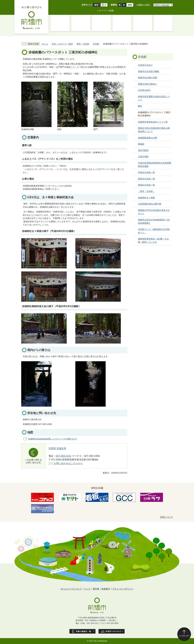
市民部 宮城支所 (57, 448)
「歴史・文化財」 (146, 191)
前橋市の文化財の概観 (149, 71)
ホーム (45, 44)
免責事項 (106, 589)
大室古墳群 (143, 157)
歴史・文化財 (83, 44)
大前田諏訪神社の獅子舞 (150, 204)
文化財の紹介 (144, 90)
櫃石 (140, 106)
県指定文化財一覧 (146, 179)
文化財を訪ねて (145, 65)
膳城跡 (141, 144)
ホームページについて (71, 589)
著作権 (96, 589)
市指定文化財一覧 (146, 172)
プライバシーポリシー (123, 589)
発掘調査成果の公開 (147, 138)
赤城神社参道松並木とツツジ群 (153, 122)
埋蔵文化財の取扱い (147, 84)
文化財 (96, 44)
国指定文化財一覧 (146, 185)
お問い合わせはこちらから (68, 463)
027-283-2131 (64, 456)
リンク (87, 589)
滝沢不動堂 (143, 150)
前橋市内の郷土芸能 (147, 78)
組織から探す (144, 5)
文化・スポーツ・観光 (62, 44)
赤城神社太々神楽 (146, 198)
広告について (166, 517)
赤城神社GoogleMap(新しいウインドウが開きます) (52, 439)
